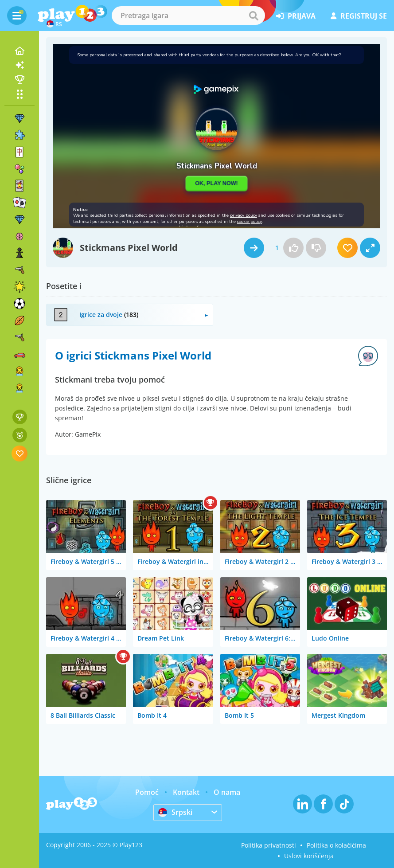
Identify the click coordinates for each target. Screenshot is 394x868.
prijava (296, 16)
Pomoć (147, 792)
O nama (227, 792)
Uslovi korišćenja (309, 856)
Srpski (175, 812)
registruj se (359, 16)
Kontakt (186, 792)
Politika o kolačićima (336, 845)
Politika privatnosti (269, 845)
